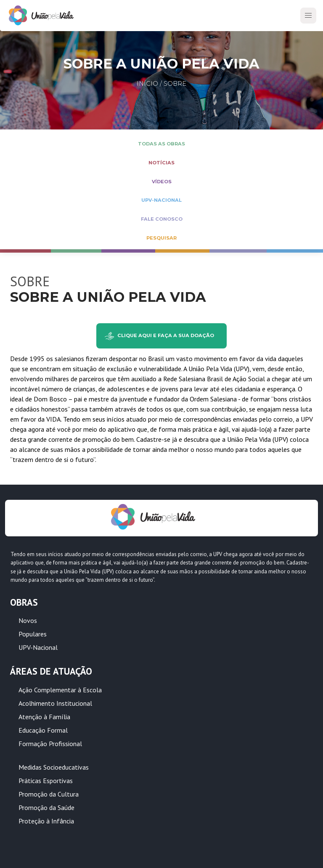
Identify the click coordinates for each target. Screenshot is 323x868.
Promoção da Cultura (49, 794)
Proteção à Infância (46, 821)
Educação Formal (43, 730)
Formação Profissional (50, 744)
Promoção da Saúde (46, 807)
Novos (28, 620)
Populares (33, 634)
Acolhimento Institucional (55, 703)
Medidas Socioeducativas (54, 767)
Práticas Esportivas (46, 781)
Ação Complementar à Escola (60, 690)
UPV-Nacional (38, 647)
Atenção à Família (44, 717)
